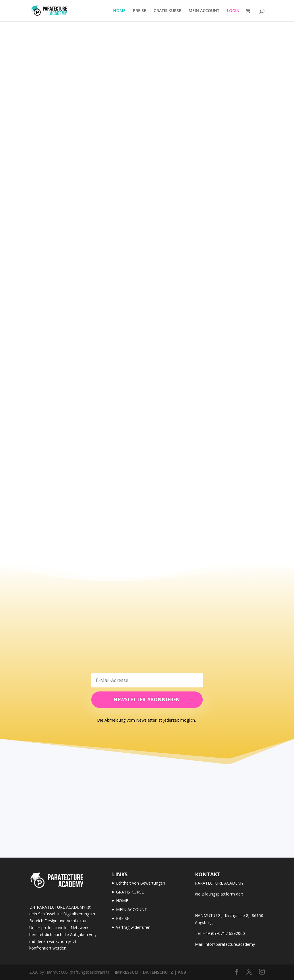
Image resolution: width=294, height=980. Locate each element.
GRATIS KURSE (167, 11)
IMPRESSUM (127, 972)
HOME (119, 11)
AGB (182, 972)
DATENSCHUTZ (158, 972)
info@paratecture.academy (230, 944)
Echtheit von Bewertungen (141, 883)
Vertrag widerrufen (133, 927)
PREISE (140, 11)
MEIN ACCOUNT (204, 11)
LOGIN (233, 11)
